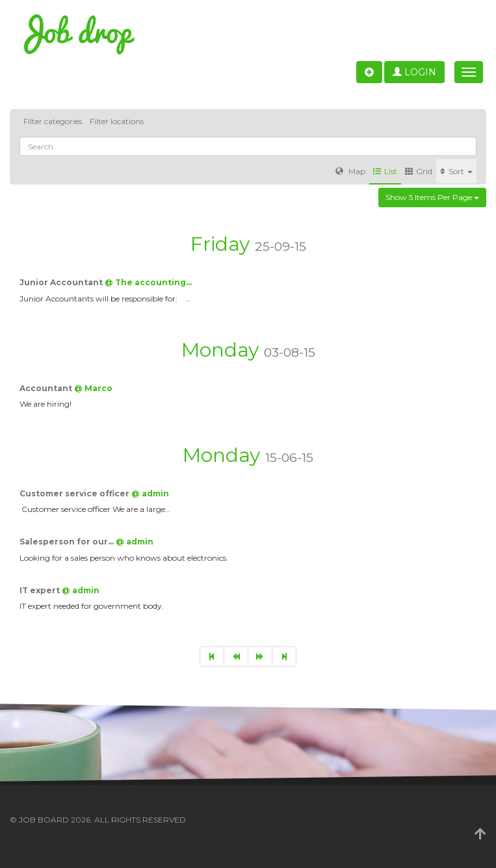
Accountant (47, 388)
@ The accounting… (148, 282)
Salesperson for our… (68, 542)
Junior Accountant (62, 282)
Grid (419, 171)
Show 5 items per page (432, 197)
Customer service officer (75, 493)
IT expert (41, 590)
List (385, 171)
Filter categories (53, 121)
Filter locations (117, 121)
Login (414, 72)
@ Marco (93, 388)
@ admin (150, 493)
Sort (456, 171)
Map (350, 171)
